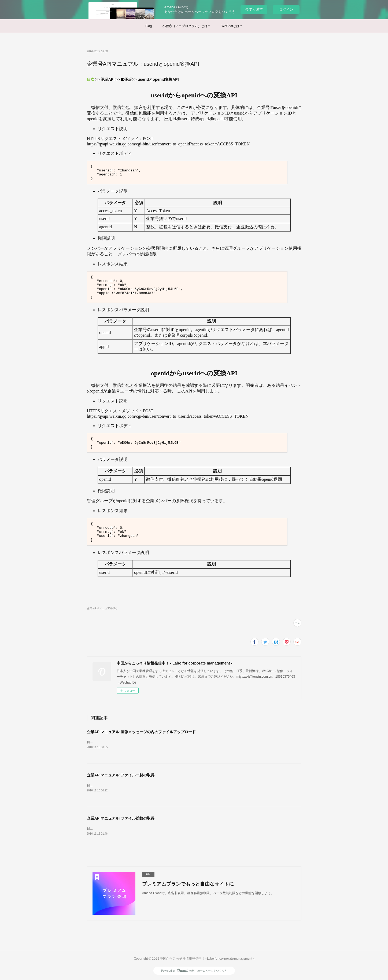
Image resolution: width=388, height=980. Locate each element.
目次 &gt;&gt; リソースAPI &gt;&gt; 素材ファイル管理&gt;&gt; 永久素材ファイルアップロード (154, 742)
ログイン (286, 10)
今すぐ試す (254, 9)
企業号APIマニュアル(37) (102, 608)
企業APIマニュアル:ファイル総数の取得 (121, 818)
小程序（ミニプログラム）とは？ (187, 26)
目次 (91, 79)
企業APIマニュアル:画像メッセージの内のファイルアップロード (141, 732)
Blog (149, 26)
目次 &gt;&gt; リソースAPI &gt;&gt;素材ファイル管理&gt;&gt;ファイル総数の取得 (145, 785)
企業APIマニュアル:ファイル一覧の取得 (121, 775)
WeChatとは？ (232, 26)
